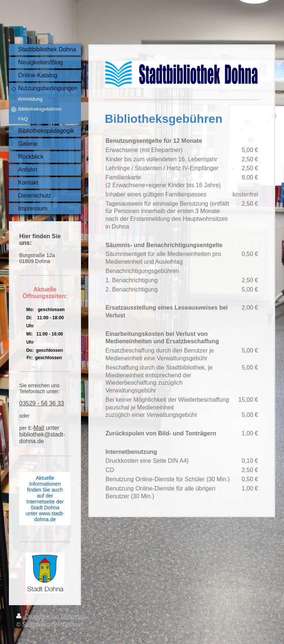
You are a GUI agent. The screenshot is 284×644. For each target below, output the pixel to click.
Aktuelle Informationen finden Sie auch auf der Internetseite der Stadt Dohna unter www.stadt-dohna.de (45, 499)
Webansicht (252, 616)
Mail (39, 428)
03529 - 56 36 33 (42, 403)
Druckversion (38, 616)
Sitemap (75, 616)
